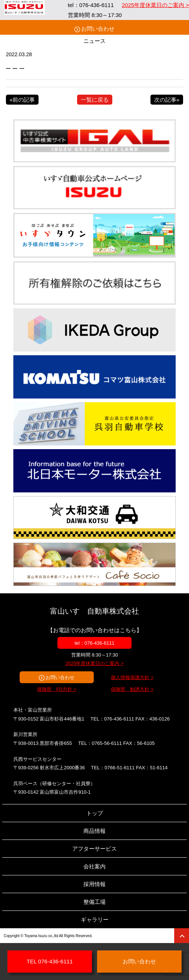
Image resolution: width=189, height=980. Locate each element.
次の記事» (167, 100)
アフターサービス (94, 849)
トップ (95, 813)
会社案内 (94, 866)
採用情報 (94, 884)
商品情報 (94, 831)
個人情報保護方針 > (132, 677)
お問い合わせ (98, 29)
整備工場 (94, 902)
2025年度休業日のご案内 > (155, 5)
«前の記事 (22, 100)
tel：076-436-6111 (94, 643)
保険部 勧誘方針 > (132, 689)
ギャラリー (95, 920)
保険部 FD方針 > (57, 689)
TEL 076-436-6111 (50, 961)
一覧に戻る (95, 100)
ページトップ (182, 936)
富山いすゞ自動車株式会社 (94, 611)
